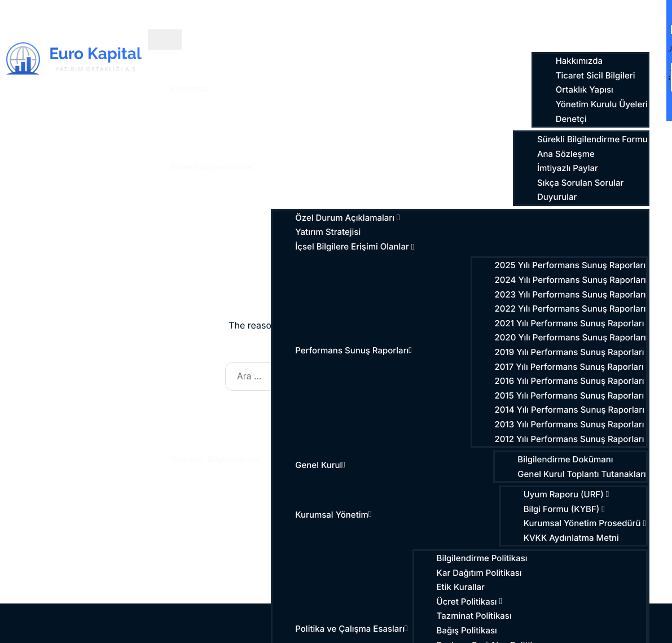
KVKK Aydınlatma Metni (572, 538)
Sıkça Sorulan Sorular (582, 183)
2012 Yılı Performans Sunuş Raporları (571, 439)
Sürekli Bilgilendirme (213, 167)
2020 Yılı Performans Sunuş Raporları (572, 338)
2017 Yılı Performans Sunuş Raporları (570, 367)
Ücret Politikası (471, 602)
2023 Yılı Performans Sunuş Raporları (572, 295)
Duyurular (559, 197)
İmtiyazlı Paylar (569, 168)
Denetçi (572, 119)
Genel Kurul (322, 465)
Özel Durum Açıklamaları (349, 218)
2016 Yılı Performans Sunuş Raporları (571, 381)
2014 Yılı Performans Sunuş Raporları (571, 410)
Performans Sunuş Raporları (355, 351)
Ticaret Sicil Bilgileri (597, 76)
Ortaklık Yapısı (586, 90)
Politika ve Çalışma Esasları (353, 629)
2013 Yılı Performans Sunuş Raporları (571, 425)
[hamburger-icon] (165, 40)
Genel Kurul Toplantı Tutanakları (583, 474)
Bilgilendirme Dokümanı (567, 460)
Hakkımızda (580, 61)
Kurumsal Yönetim (335, 515)
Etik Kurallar (462, 587)
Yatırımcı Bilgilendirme (217, 460)
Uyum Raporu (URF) (568, 495)
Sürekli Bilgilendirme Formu (594, 139)
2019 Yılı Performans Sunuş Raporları (571, 352)
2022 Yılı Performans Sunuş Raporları (572, 309)
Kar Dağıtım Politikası (480, 573)
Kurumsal (191, 89)
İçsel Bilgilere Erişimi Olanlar (356, 247)
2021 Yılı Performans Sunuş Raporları (571, 323)
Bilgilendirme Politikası (483, 558)
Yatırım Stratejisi (330, 232)
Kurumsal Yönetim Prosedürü (586, 523)
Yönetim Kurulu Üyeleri (603, 104)
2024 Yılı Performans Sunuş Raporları (572, 280)
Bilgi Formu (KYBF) (565, 509)
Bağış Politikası (468, 631)
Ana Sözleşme (568, 154)
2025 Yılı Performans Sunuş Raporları (572, 265)
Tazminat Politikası (475, 616)
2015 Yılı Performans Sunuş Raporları (571, 396)
